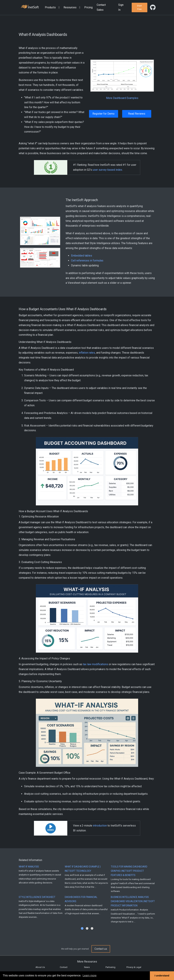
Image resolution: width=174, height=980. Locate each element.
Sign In (121, 7)
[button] (53, 8)
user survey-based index (107, 170)
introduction (100, 826)
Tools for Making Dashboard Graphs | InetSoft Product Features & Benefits (129, 871)
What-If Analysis (29, 867)
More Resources (87, 962)
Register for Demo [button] (103, 114)
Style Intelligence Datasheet (37, 897)
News (87, 967)
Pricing (88, 7)
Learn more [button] (90, 975)
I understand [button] (162, 976)
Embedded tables (82, 256)
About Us (40, 967)
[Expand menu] (58, 8)
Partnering (110, 967)
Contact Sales (101, 7)
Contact (64, 967)
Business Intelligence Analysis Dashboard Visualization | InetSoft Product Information (133, 901)
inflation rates (87, 353)
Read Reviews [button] (137, 114)
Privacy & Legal (134, 967)
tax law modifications (95, 664)
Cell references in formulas (87, 261)
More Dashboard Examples (122, 98)
